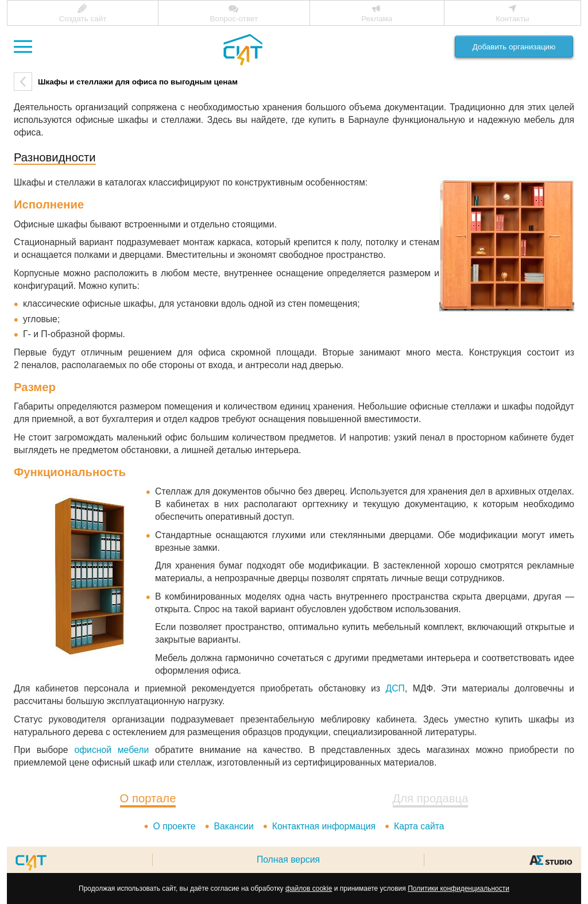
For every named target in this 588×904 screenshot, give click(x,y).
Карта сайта (419, 826)
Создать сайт (82, 19)
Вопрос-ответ (234, 19)
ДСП (395, 688)
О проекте (174, 826)
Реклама (377, 19)
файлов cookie (309, 888)
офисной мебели (111, 750)
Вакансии (233, 826)
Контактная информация (324, 826)
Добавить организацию (514, 47)
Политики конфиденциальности (459, 888)
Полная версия (288, 859)
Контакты (512, 19)
